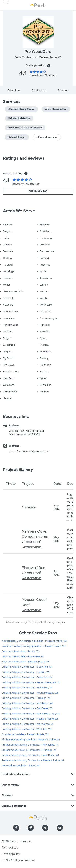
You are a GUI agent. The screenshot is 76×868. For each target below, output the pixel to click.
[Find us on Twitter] (45, 828)
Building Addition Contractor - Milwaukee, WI (27, 688)
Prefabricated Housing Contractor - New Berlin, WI (30, 755)
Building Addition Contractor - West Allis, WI (26, 729)
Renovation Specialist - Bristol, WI (21, 766)
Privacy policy (11, 854)
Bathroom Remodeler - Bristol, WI (21, 651)
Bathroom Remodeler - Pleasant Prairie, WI (26, 662)
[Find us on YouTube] (60, 828)
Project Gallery (18, 470)
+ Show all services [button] (47, 137)
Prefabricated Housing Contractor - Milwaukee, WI (30, 745)
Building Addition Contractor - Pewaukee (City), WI (31, 714)
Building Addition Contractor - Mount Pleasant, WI (30, 693)
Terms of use (10, 848)
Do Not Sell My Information (19, 860)
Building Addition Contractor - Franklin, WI (26, 672)
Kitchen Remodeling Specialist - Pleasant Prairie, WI (31, 740)
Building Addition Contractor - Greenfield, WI (27, 677)
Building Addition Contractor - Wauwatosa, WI (28, 724)
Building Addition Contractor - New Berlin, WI (27, 703)
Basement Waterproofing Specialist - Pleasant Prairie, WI (33, 646)
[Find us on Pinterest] (31, 828)
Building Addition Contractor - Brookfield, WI (27, 667)
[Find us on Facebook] (16, 828)
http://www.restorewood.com (29, 451)
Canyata (29, 507)
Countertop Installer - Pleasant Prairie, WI (25, 734)
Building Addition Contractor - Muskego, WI (26, 698)
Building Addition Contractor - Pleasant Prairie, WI (30, 719)
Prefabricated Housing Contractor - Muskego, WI (29, 750)
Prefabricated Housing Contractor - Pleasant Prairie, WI (33, 760)
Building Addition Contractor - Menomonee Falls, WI (31, 682)
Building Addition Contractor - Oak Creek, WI (27, 708)
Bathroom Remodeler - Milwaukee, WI (23, 656)
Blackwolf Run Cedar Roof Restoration (34, 573)
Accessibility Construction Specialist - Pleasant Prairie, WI (34, 641)
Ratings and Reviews (24, 158)
